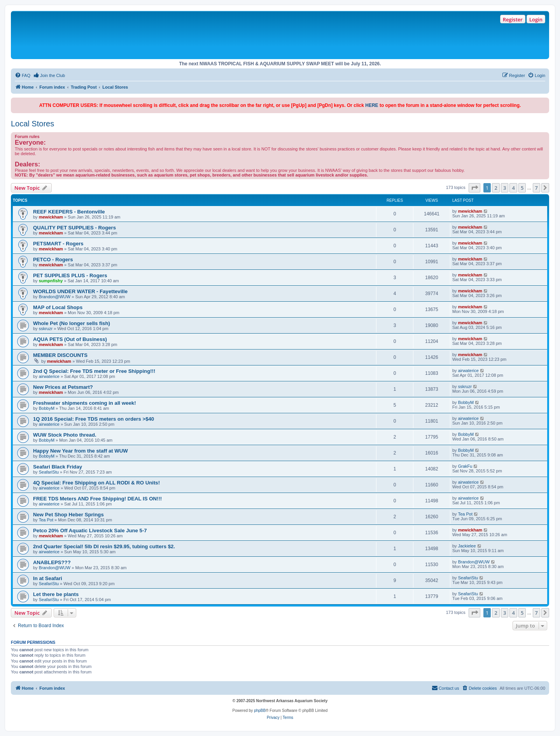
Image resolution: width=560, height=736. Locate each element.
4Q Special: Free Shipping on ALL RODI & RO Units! (96, 483)
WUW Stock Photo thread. (65, 435)
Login (536, 19)
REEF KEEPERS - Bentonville (69, 212)
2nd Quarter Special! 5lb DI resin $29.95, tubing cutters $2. (104, 546)
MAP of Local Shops (58, 307)
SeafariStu (49, 472)
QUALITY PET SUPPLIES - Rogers (74, 228)
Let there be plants (56, 594)
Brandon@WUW (55, 297)
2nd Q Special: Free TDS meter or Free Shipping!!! (94, 371)
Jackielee (467, 546)
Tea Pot (46, 520)
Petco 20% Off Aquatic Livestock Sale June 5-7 (90, 531)
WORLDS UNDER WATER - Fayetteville (80, 291)
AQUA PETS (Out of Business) (70, 339)
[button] (474, 188)
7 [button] (536, 188)
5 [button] (522, 188)
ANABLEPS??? (52, 562)
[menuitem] (23, 75)
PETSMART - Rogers (58, 244)
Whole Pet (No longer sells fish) (72, 323)
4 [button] (513, 188)
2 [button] (496, 188)
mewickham (51, 217)
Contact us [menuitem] (445, 688)
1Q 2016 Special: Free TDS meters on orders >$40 (94, 419)
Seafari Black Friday (58, 467)
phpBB (260, 711)
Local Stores (32, 124)
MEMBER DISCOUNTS (60, 355)
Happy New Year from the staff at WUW (80, 451)
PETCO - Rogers (53, 260)
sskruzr (46, 329)
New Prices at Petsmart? (63, 387)
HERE (372, 105)
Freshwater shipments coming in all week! (85, 403)
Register (513, 19)
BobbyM (47, 408)
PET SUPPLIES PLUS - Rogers (70, 275)
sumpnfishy (51, 281)
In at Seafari (48, 578)
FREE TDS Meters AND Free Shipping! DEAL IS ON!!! (97, 499)
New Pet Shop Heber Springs (68, 515)
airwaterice (49, 376)
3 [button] (505, 188)
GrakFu (465, 466)
